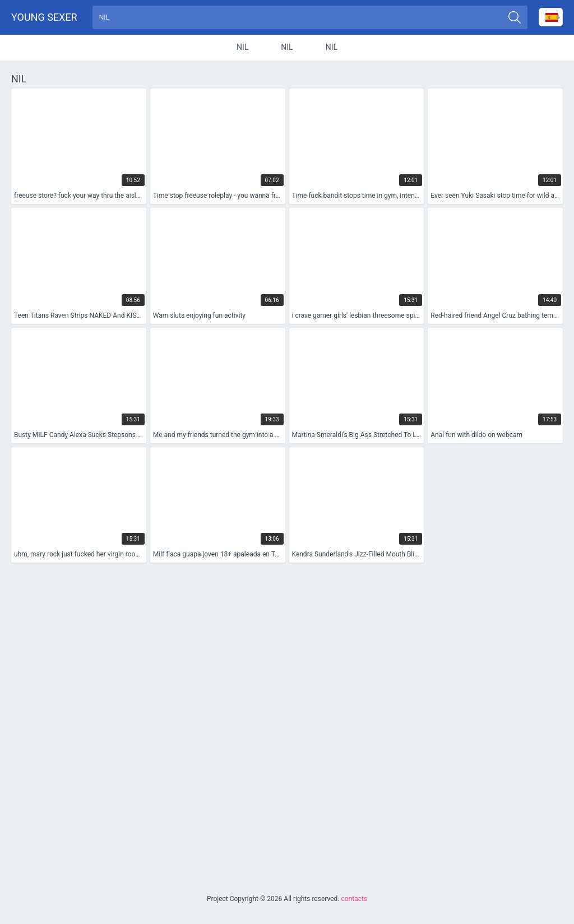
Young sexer (44, 17)
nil (242, 47)
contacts (354, 899)
